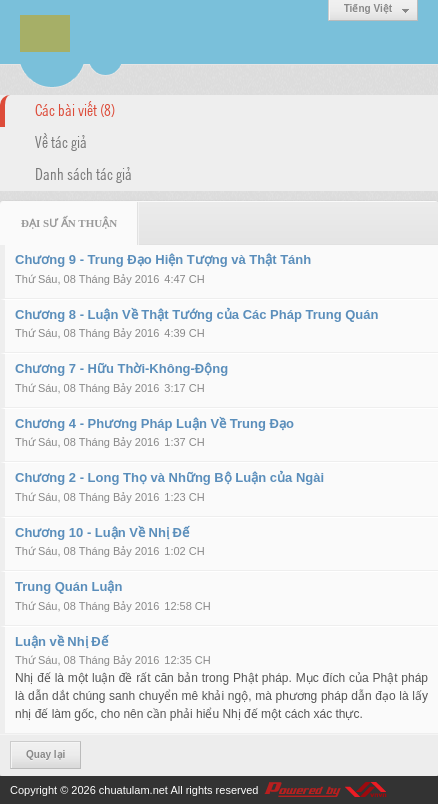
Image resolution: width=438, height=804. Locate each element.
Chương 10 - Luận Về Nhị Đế (102, 532)
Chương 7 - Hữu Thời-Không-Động (121, 368)
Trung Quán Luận (68, 586)
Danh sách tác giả (83, 173)
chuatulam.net (133, 790)
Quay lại (45, 754)
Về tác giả (61, 141)
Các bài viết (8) (75, 109)
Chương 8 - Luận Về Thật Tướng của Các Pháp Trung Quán (196, 314)
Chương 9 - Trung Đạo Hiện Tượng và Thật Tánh (163, 259)
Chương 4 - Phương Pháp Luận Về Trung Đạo (154, 423)
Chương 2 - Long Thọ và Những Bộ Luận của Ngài (169, 477)
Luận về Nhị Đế (61, 641)
